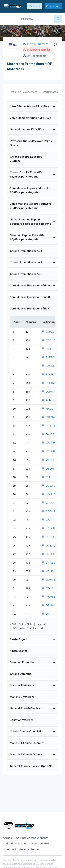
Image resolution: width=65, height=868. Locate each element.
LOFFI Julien (51, 392)
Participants (50, 92)
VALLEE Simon (53, 452)
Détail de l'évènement (24, 92)
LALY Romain (52, 529)
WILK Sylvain (52, 571)
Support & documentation (22, 849)
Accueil (7, 838)
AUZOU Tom (52, 400)
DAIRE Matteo (53, 434)
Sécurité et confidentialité (32, 838)
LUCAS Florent (53, 486)
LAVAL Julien (52, 366)
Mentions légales (16, 844)
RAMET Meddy (53, 597)
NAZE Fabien (52, 409)
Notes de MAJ (40, 844)
